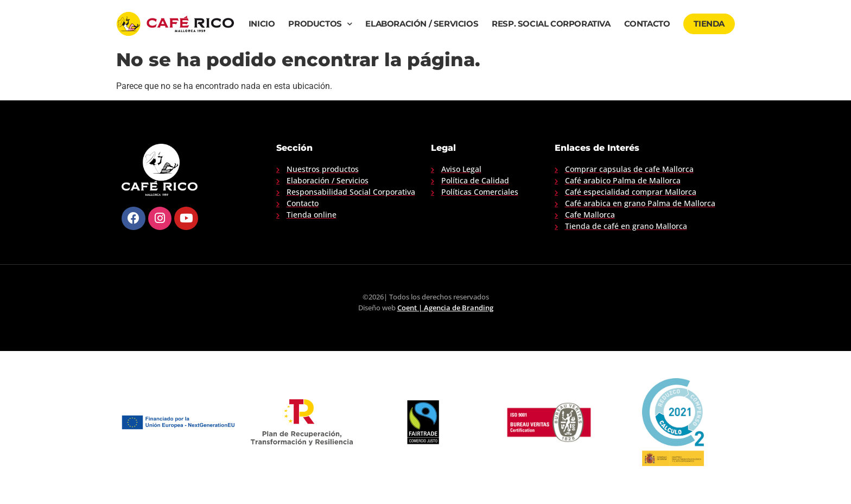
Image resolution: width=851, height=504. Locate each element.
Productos (320, 24)
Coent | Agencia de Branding (445, 308)
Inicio (262, 24)
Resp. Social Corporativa (551, 24)
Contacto (647, 24)
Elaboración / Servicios (422, 24)
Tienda (709, 24)
